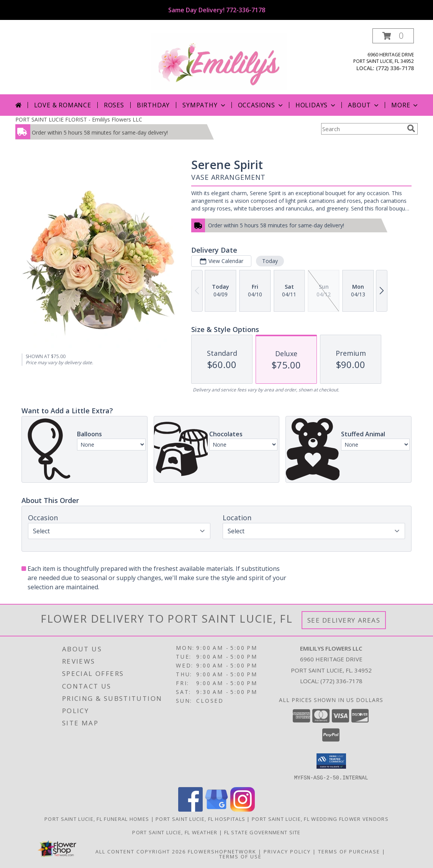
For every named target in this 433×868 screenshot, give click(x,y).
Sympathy (204, 105)
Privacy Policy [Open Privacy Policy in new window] (287, 851)
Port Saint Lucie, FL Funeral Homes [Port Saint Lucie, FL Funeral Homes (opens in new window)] (97, 819)
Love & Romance (63, 105)
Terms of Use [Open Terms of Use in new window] (240, 856)
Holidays (316, 105)
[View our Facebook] (190, 809)
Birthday (153, 105)
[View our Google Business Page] (216, 809)
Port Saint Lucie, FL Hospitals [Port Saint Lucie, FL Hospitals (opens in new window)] (200, 819)
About (364, 105)
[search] (411, 128)
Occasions (261, 105)
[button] (393, 36)
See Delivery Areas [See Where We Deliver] (344, 620)
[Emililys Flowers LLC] (219, 61)
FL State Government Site (262, 832)
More (405, 105)
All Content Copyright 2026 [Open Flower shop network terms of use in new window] (141, 851)
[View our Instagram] (243, 809)
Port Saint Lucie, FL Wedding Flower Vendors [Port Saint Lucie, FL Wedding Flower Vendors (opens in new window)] (320, 819)
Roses (114, 105)
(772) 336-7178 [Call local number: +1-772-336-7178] (395, 68)
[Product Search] (362, 129)
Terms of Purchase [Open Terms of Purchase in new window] (349, 851)
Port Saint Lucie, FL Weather (175, 832)
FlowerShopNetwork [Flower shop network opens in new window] (222, 851)
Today (270, 261)
